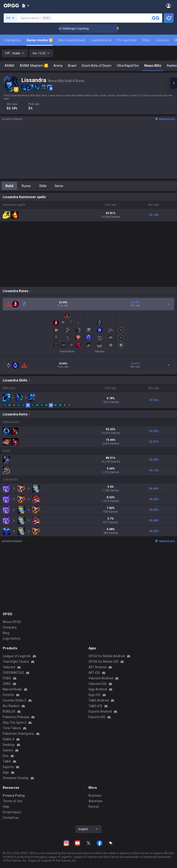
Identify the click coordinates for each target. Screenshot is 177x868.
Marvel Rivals (12, 689)
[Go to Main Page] (11, 6)
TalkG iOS (95, 706)
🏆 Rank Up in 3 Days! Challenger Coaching (70, 29)
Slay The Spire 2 (15, 723)
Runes (26, 186)
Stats (146, 40)
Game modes (40, 40)
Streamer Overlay (16, 778)
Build (9, 186)
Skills (43, 186)
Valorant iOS (98, 684)
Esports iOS (97, 717)
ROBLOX (9, 711)
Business (95, 795)
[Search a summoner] (155, 18)
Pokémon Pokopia (16, 717)
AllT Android (97, 667)
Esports (8, 767)
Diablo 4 (9, 739)
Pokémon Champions (18, 734)
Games (8, 750)
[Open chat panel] (174, 83)
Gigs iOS (94, 695)
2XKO (7, 684)
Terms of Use (13, 801)
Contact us (11, 818)
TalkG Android (99, 700)
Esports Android (100, 711)
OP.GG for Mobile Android (107, 656)
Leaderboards (101, 40)
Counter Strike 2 (15, 700)
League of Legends (17, 656)
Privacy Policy (14, 795)
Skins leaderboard (72, 40)
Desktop (9, 745)
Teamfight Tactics (16, 662)
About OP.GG (12, 622)
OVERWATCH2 (13, 673)
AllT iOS (94, 673)
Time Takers (12, 728)
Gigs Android (98, 689)
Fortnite (8, 695)
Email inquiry (12, 812)
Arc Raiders (11, 706)
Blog (6, 633)
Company (10, 627)
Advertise (96, 801)
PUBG (7, 678)
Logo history (12, 638)
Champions (12, 40)
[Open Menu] (169, 6)
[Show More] (25, 6)
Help (6, 807)
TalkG (7, 761)
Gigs (6, 772)
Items (59, 186)
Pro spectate (127, 40)
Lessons (162, 40)
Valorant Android (101, 678)
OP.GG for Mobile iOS (103, 662)
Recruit (94, 807)
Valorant (9, 667)
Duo (6, 756)
